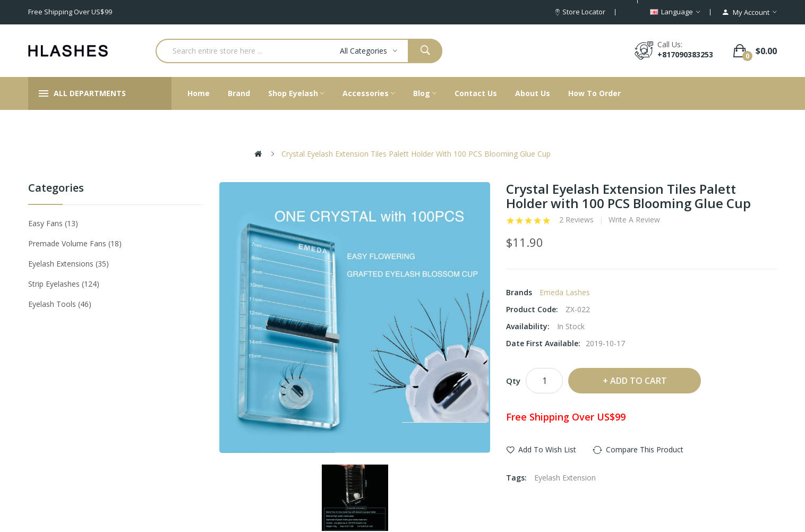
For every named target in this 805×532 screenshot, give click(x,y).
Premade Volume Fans (75, 243)
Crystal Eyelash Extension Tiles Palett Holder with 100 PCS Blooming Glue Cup (416, 154)
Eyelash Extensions (68, 264)
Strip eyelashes (64, 284)
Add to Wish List (547, 449)
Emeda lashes (565, 292)
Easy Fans (53, 223)
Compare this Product (645, 449)
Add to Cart (639, 381)
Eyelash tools (60, 304)
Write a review (634, 220)
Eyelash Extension (565, 478)
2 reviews (576, 220)
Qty (513, 381)
